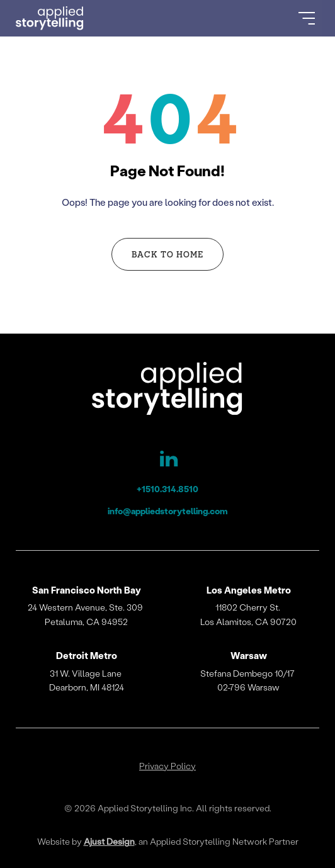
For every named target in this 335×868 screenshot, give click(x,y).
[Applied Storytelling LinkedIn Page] (167, 461)
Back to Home (167, 254)
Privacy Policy (167, 766)
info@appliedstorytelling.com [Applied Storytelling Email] (168, 511)
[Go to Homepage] (50, 18)
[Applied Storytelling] (168, 391)
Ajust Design (109, 841)
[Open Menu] (307, 18)
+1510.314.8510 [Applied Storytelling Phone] (167, 489)
